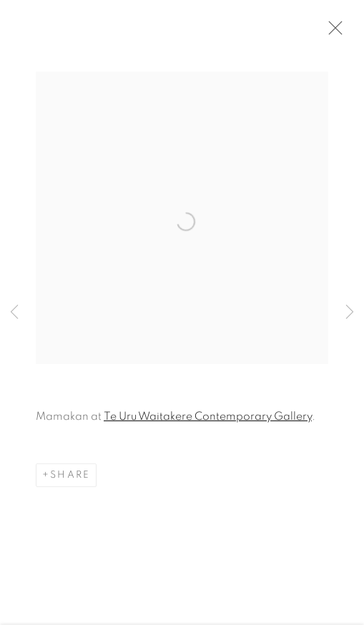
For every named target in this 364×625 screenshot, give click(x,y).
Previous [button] (14, 312)
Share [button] (70, 476)
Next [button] (350, 312)
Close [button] (332, 32)
